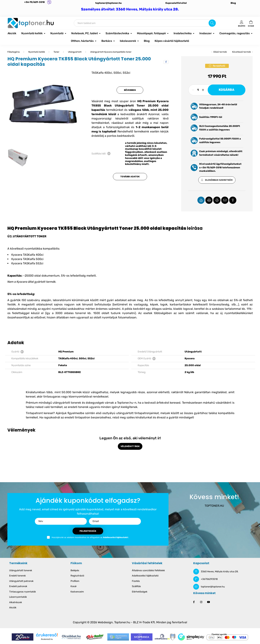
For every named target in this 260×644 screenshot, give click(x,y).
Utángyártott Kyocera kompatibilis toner (111, 52)
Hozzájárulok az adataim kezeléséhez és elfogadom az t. (90, 537)
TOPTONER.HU (214, 506)
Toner (56, 52)
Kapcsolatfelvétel (176, 3)
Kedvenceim (77, 592)
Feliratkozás (88, 531)
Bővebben (130, 90)
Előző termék (220, 52)
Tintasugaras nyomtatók (23, 592)
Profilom (75, 581)
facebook (194, 602)
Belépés (75, 570)
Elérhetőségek (140, 592)
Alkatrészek (16, 602)
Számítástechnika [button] (118, 33)
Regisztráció (77, 576)
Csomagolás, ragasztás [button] (235, 33)
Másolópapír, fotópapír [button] (152, 33)
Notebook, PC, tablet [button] (85, 33)
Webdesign (105, 622)
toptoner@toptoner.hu (108, 3)
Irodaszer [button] (206, 33)
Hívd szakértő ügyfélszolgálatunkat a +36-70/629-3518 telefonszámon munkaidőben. (220, 167)
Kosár (74, 586)
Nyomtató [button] (57, 33)
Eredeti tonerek (18, 576)
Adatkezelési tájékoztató (145, 576)
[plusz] (203, 90)
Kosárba (227, 90)
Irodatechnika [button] (183, 33)
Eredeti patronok (18, 586)
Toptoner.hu (122, 622)
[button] (217, 180)
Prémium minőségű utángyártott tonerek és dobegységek (65, 403)
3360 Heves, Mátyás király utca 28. (220, 571)
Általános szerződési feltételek (148, 570)
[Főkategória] (14, 52)
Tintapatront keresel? (40, 413)
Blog (233, 3)
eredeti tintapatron (77, 417)
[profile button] (242, 23)
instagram (201, 602)
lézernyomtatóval (80, 397)
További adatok (130, 177)
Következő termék (242, 52)
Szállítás (136, 586)
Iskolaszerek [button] (128, 41)
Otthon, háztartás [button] (83, 41)
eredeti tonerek (78, 407)
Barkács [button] (107, 41)
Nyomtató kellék (37, 52)
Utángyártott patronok (21, 581)
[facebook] (166, 62)
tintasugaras (52, 397)
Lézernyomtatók (18, 597)
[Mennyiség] (198, 90)
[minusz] (193, 90)
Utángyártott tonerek (21, 570)
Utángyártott (75, 52)
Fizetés (136, 581)
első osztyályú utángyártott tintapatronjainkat (127, 413)
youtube (208, 602)
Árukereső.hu (47, 639)
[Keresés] (145, 23)
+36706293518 (209, 579)
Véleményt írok (130, 446)
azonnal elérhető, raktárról (165, 392)
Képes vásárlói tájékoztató (172, 41)
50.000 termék (72, 392)
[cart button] (251, 23)
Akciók (12, 33)
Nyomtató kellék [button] (32, 33)
